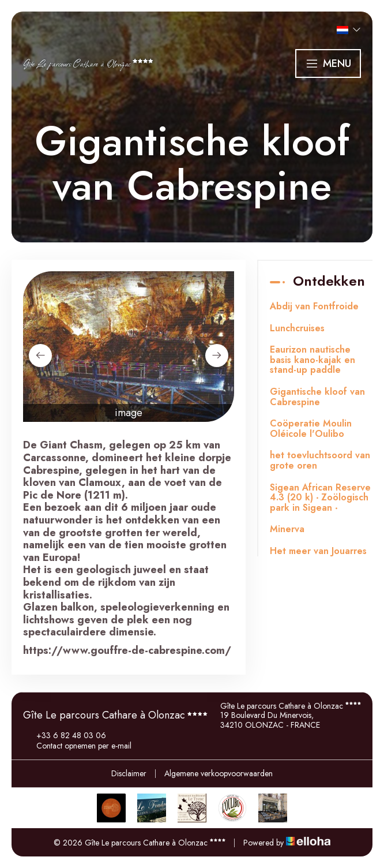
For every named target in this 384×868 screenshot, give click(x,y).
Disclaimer (129, 773)
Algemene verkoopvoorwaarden (219, 773)
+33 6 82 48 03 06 (65, 735)
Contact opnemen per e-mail (77, 746)
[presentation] (40, 356)
